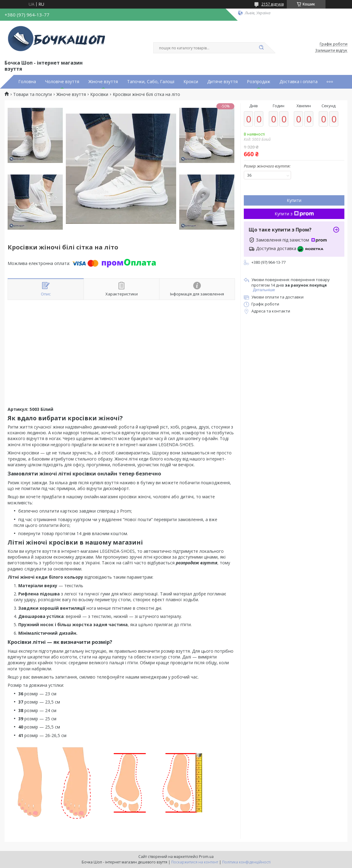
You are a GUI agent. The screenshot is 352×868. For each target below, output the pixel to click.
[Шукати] (261, 48)
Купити (294, 200)
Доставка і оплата (299, 82)
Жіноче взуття (103, 82)
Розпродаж (259, 82)
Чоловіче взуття (62, 82)
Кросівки (99, 94)
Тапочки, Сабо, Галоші (151, 82)
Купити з (294, 214)
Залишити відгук (331, 51)
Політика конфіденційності (246, 862)
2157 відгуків (273, 4)
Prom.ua (206, 857)
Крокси (191, 82)
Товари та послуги (32, 94)
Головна (27, 82)
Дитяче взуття (222, 82)
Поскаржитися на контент (195, 862)
